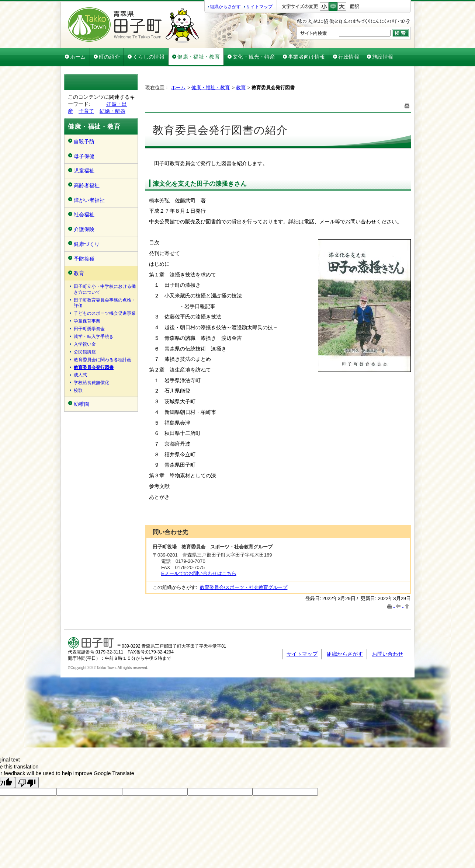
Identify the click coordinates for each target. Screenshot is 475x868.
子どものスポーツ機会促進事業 (105, 313)
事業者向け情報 (307, 57)
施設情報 (383, 57)
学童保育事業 (87, 321)
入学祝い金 (85, 344)
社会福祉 (84, 215)
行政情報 (349, 57)
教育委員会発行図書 (94, 367)
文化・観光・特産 (254, 57)
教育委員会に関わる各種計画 (103, 360)
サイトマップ (259, 7)
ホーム (78, 57)
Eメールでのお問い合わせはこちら (199, 555)
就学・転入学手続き (94, 337)
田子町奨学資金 (89, 329)
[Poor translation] (27, 764)
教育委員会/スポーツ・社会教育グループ (244, 569)
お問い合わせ (388, 635)
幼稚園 (82, 404)
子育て (86, 111)
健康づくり (87, 244)
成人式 (80, 375)
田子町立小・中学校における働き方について (105, 289)
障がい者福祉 (89, 200)
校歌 (78, 390)
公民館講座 (85, 352)
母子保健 (84, 156)
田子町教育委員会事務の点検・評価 (105, 303)
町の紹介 (109, 57)
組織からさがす (225, 7)
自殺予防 (84, 142)
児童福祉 (84, 171)
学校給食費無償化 (91, 383)
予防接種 (84, 259)
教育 (79, 273)
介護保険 (84, 229)
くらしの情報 (149, 57)
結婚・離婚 (112, 111)
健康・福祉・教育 (199, 57)
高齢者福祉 (87, 185)
